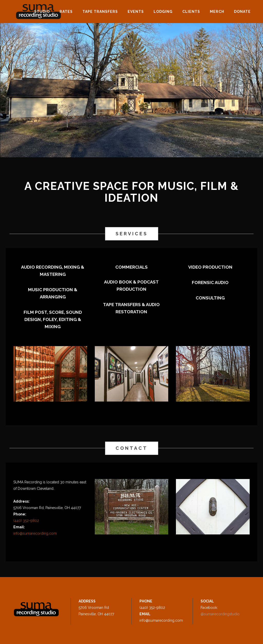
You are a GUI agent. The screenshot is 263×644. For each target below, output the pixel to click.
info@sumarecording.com (35, 533)
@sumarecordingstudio (220, 614)
